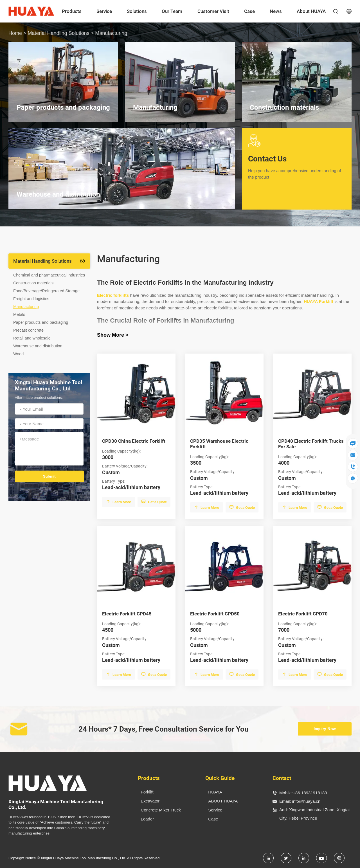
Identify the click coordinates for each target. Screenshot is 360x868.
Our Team (172, 11)
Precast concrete (28, 330)
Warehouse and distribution (38, 346)
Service (104, 11)
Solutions (137, 11)
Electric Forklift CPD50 (215, 614)
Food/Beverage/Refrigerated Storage (46, 291)
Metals (19, 314)
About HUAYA (311, 11)
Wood (18, 354)
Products (72, 11)
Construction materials (33, 283)
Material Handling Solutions (59, 33)
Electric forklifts (113, 295)
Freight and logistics (31, 299)
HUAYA (215, 792)
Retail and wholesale (32, 338)
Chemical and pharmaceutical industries (49, 275)
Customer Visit (213, 11)
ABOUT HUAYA (223, 801)
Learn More (119, 502)
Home (15, 33)
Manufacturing (26, 307)
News (276, 11)
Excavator (150, 801)
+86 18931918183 (310, 793)
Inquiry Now (325, 729)
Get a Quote (154, 502)
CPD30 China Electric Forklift (134, 441)
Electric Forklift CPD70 (303, 614)
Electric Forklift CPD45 (127, 614)
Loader (148, 819)
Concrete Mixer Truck (161, 810)
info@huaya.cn (306, 801)
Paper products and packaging (41, 322)
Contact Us (297, 167)
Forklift (147, 792)
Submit (49, 476)
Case (249, 11)
